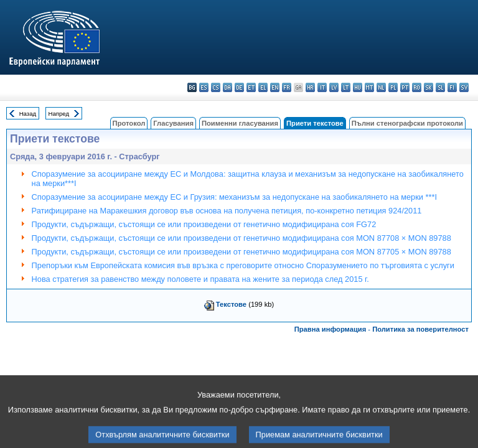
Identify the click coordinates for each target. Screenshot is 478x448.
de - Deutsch (239, 87)
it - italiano (322, 87)
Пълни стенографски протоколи (407, 123)
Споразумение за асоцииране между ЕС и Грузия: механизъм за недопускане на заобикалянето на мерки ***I (234, 197)
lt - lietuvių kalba (346, 87)
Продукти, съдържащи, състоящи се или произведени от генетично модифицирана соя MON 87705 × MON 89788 (241, 252)
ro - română (417, 87)
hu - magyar (358, 87)
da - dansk (227, 87)
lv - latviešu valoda (334, 87)
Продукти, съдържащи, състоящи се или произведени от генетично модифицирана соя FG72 (204, 224)
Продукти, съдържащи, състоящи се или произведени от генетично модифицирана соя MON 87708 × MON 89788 (241, 238)
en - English (275, 87)
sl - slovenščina (440, 87)
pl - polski (393, 87)
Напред (59, 114)
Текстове (231, 304)
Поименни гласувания (240, 123)
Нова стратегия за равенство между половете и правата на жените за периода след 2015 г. (200, 279)
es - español (204, 87)
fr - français (287, 87)
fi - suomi (452, 87)
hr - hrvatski (310, 87)
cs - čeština (216, 87)
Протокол (129, 123)
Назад (28, 114)
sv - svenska (464, 87)
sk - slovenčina (429, 87)
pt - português (405, 87)
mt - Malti (369, 87)
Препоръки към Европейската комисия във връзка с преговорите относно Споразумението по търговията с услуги (243, 265)
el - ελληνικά (263, 87)
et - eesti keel (251, 87)
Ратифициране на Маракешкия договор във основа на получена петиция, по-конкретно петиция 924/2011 (227, 211)
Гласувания (173, 123)
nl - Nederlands (381, 87)
